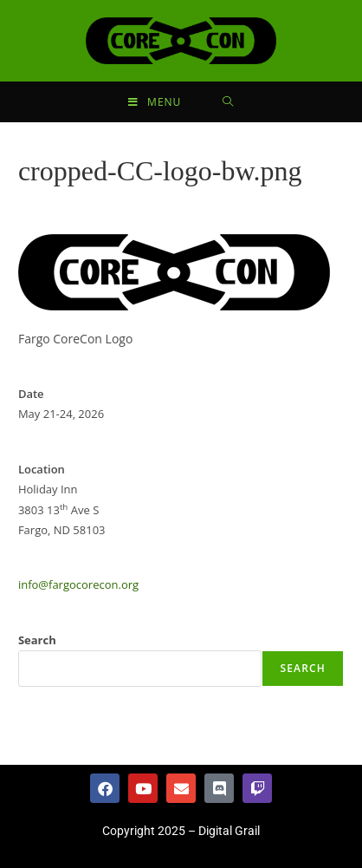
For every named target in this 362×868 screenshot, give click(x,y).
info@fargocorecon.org (78, 584)
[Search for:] (228, 102)
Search (37, 640)
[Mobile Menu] (155, 102)
